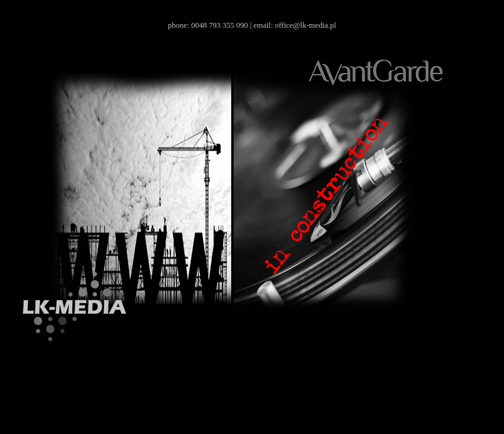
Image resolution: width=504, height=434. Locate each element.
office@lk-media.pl (306, 25)
